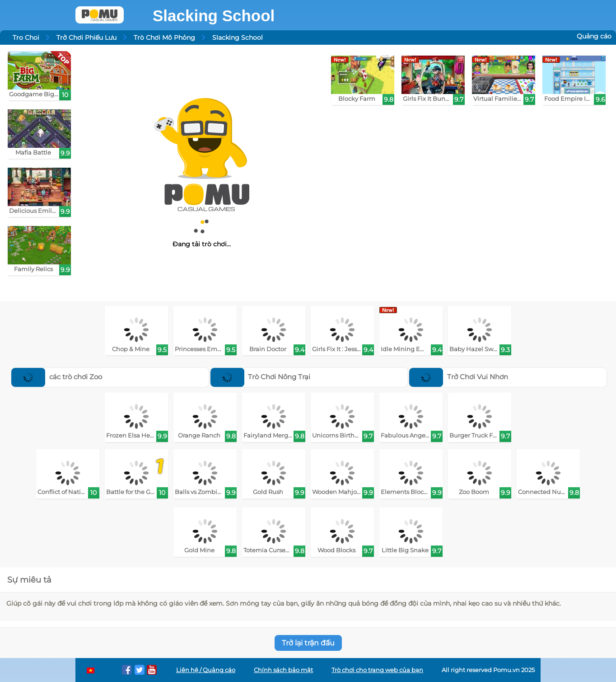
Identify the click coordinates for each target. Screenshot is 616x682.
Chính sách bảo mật (283, 670)
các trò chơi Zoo (57, 377)
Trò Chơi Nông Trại (261, 377)
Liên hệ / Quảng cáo (206, 670)
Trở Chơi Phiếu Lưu (86, 38)
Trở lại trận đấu (308, 643)
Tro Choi (26, 38)
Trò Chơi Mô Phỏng (164, 38)
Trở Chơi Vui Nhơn (459, 377)
